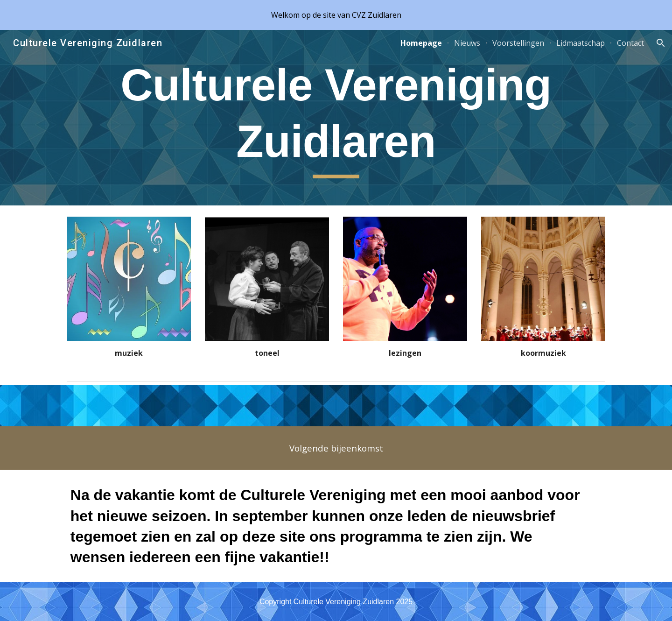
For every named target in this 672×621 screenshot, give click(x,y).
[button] (661, 43)
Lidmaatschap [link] (581, 43)
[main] (336, 118)
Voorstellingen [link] (518, 43)
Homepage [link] (421, 43)
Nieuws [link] (467, 43)
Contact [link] (630, 43)
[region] (336, 15)
